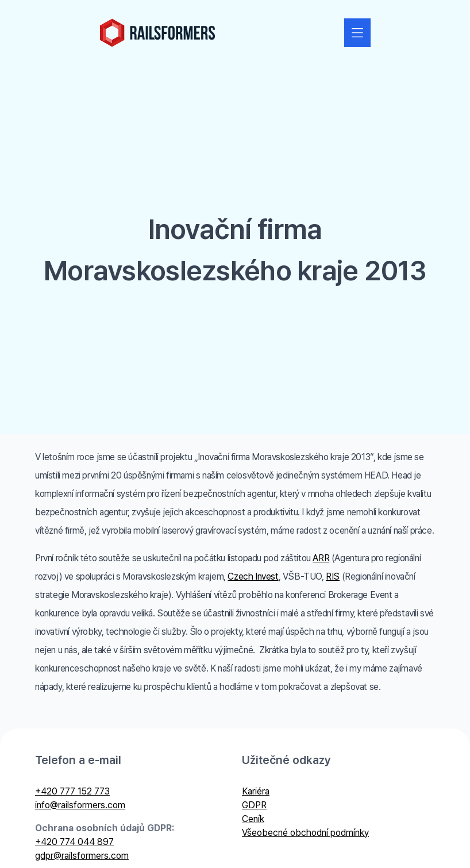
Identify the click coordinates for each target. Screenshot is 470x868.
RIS (333, 576)
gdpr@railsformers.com (82, 856)
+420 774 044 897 (74, 842)
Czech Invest (253, 576)
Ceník (253, 819)
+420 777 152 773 (72, 791)
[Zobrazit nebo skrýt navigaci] (357, 33)
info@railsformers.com (80, 805)
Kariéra (256, 791)
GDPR (254, 805)
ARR (321, 558)
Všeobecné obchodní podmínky (305, 833)
